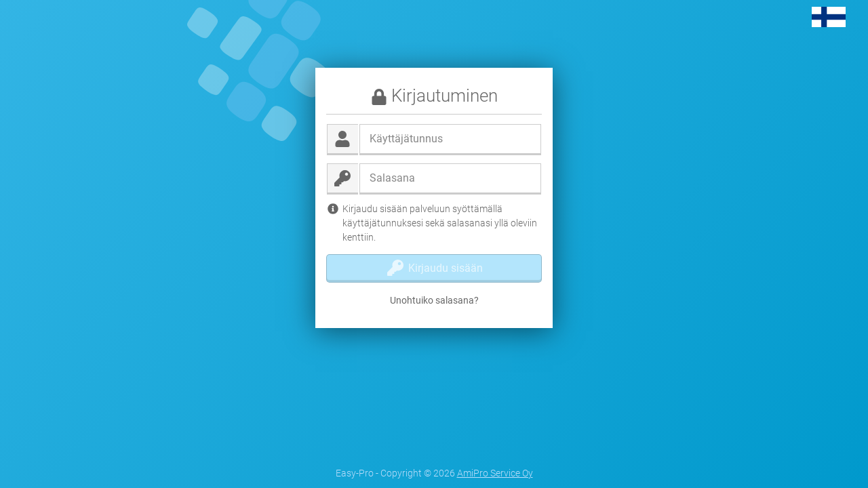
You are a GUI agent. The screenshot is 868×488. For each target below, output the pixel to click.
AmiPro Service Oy (495, 473)
